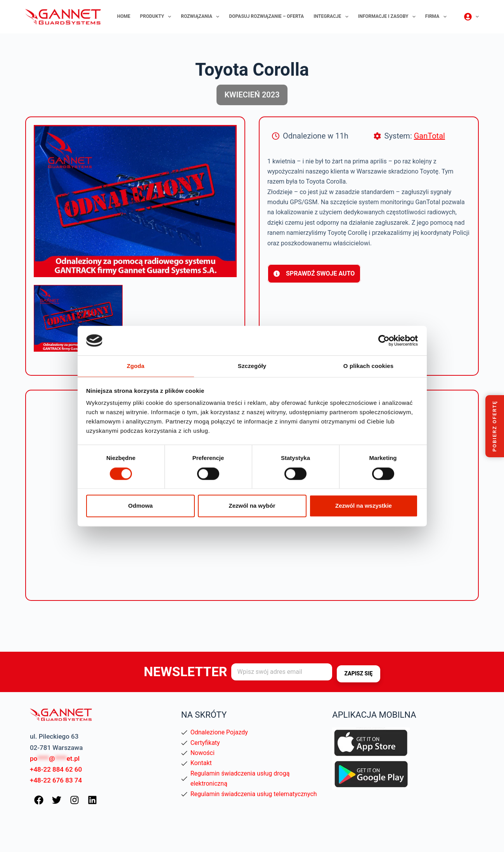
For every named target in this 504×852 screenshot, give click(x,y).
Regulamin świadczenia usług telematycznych (254, 794)
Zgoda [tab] (136, 366)
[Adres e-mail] (282, 672)
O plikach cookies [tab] (368, 366)
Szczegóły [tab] (252, 366)
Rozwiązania (202, 17)
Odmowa (140, 506)
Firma (437, 17)
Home (124, 16)
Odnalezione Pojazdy (219, 732)
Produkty (157, 17)
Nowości (203, 753)
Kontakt (201, 763)
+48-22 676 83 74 (56, 780)
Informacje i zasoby (388, 17)
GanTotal (430, 136)
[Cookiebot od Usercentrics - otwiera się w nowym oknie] (384, 340)
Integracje (333, 17)
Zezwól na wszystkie (364, 506)
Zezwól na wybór (252, 506)
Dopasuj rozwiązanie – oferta (266, 16)
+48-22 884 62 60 (56, 769)
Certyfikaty (205, 743)
